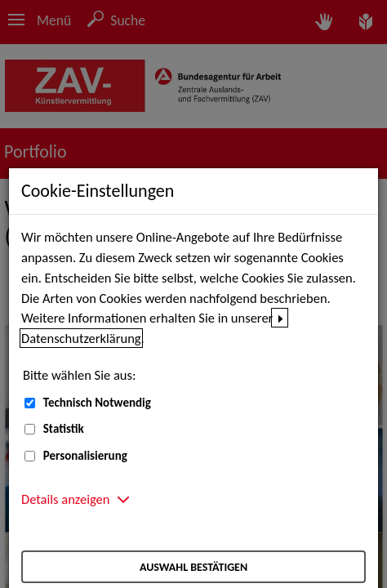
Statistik (64, 429)
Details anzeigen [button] (65, 499)
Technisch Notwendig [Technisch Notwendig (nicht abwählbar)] (97, 403)
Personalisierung (85, 456)
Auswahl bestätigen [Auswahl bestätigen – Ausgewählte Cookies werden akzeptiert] (193, 567)
